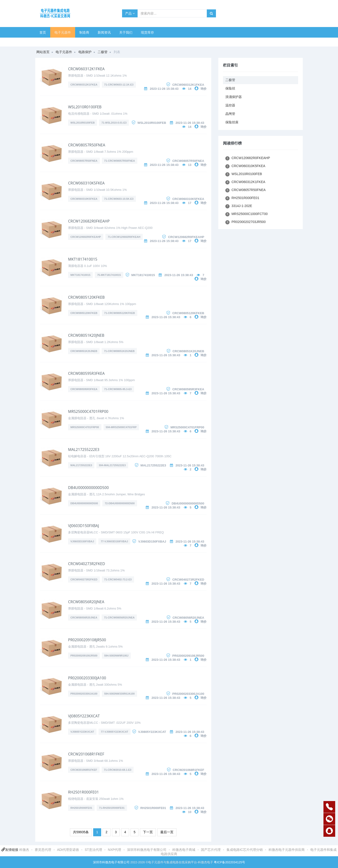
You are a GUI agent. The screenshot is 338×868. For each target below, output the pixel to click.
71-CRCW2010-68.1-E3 (118, 770)
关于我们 (126, 32)
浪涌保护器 (234, 97)
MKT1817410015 (83, 259)
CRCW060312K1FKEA (86, 69)
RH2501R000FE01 (83, 792)
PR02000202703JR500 (246, 222)
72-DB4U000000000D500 (120, 503)
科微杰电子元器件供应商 (287, 850)
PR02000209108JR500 (87, 640)
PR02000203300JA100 (87, 678)
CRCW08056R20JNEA (86, 602)
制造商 (84, 32)
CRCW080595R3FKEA (86, 373)
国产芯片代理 (211, 850)
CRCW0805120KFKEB (86, 297)
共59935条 (81, 832)
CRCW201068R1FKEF (86, 754)
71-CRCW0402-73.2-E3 (118, 579)
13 (190, 165)
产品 (130, 13)
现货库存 (147, 32)
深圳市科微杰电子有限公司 (147, 850)
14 (190, 89)
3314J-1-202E (239, 206)
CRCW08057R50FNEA (87, 145)
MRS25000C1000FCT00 (246, 214)
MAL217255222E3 (84, 450)
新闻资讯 (104, 32)
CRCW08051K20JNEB (86, 335)
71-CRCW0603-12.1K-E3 (119, 85)
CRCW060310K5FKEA (86, 183)
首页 (43, 32)
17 (190, 203)
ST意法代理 (93, 850)
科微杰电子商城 (184, 850)
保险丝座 (232, 122)
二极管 (103, 52)
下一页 (148, 832)
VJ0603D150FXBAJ (84, 526)
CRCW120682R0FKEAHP (89, 221)
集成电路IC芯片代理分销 (245, 850)
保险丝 (230, 88)
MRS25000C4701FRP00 (88, 411)
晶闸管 (230, 114)
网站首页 (43, 52)
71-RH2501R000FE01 (112, 808)
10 (190, 812)
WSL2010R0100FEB (85, 107)
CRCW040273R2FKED (86, 564)
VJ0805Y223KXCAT (84, 716)
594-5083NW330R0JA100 (119, 694)
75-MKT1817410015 (109, 275)
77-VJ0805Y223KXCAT (115, 732)
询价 (204, 89)
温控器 (230, 105)
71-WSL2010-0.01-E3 (114, 123)
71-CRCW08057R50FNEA (120, 161)
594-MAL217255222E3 (112, 465)
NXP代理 (114, 850)
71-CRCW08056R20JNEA (119, 618)
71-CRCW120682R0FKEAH (124, 237)
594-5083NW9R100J (116, 656)
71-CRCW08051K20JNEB (119, 351)
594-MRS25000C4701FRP (121, 427)
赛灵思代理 (43, 850)
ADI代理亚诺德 (68, 850)
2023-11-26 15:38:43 (164, 89)
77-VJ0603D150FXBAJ (114, 541)
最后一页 (167, 832)
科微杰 (24, 850)
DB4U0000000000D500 (88, 488)
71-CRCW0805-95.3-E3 (118, 389)
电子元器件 (63, 32)
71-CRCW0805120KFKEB (120, 313)
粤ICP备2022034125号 (229, 862)
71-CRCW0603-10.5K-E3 (119, 199)
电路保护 (85, 52)
